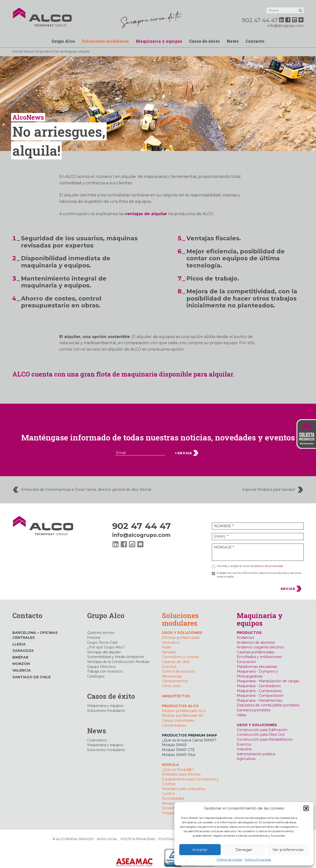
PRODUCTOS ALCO (180, 706)
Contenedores (174, 725)
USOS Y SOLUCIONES (182, 633)
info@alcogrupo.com (286, 25)
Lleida (19, 644)
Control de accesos (178, 671)
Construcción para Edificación (262, 730)
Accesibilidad (173, 798)
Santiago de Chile (31, 677)
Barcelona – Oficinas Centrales (35, 635)
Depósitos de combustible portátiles (268, 705)
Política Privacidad (258, 859)
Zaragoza (23, 651)
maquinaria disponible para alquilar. (178, 374)
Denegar (244, 850)
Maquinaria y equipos (159, 39)
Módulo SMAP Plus (179, 755)
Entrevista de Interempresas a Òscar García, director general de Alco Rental (86, 490)
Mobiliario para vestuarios (183, 789)
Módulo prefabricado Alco (184, 711)
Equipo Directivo (101, 667)
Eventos (169, 667)
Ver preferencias (288, 850)
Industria (244, 749)
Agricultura (246, 759)
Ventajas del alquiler (104, 652)
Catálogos (96, 676)
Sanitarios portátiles (254, 710)
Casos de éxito (204, 39)
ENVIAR (291, 589)
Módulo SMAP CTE (178, 750)
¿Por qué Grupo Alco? (106, 647)
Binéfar (20, 657)
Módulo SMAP (174, 745)
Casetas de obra (176, 662)
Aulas (167, 647)
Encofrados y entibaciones (259, 657)
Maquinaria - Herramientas (259, 700)
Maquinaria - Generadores (259, 686)
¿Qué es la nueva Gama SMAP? (189, 740)
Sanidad (169, 652)
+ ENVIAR (187, 453)
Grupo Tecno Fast (102, 642)
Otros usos (171, 686)
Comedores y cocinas (180, 657)
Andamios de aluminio (256, 642)
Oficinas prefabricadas (181, 638)
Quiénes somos (101, 633)
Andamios (245, 638)
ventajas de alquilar (146, 214)
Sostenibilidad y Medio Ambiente (116, 657)
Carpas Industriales (178, 720)
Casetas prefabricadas (256, 652)
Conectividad (173, 808)
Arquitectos (176, 696)
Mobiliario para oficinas (181, 774)
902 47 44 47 (260, 19)
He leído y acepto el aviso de (250, 566)
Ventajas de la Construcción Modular (118, 662)
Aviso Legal (107, 839)
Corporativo (44, 51)
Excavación (246, 662)
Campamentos (175, 681)
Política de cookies (229, 859)
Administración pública (256, 754)
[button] (306, 808)
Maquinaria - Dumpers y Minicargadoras (257, 674)
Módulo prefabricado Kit (183, 716)
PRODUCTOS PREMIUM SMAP (189, 735)
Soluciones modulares (105, 39)
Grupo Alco (63, 39)
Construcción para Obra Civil (261, 735)
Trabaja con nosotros (105, 671)
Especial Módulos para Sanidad (268, 490)
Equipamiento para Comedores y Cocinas (190, 782)
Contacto (255, 39)
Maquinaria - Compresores (259, 691)
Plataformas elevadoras (257, 667)
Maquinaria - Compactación (260, 696)
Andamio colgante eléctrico (261, 647)
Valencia (22, 670)
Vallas (241, 715)
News (233, 39)
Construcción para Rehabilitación (265, 739)
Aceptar (200, 850)
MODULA (170, 765)
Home (17, 51)
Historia (94, 638)
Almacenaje (172, 676)
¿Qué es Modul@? (178, 770)
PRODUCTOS (249, 633)
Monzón (21, 664)
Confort (168, 794)
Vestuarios (171, 642)
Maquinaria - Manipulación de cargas (268, 681)
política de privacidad (269, 566)
